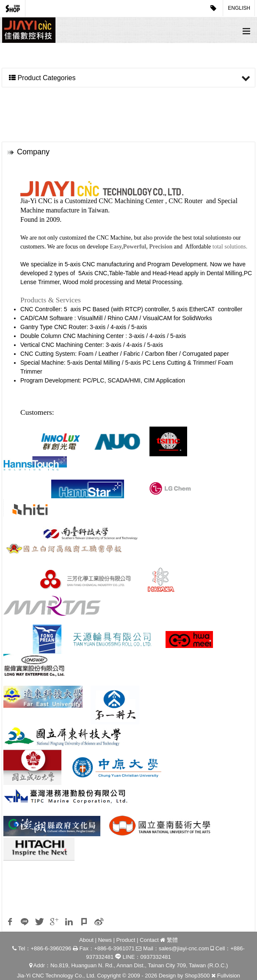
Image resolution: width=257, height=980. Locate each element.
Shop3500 (197, 976)
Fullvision (229, 976)
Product (126, 940)
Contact (149, 940)
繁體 (172, 940)
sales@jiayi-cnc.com (184, 948)
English (239, 8)
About (86, 940)
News (105, 940)
